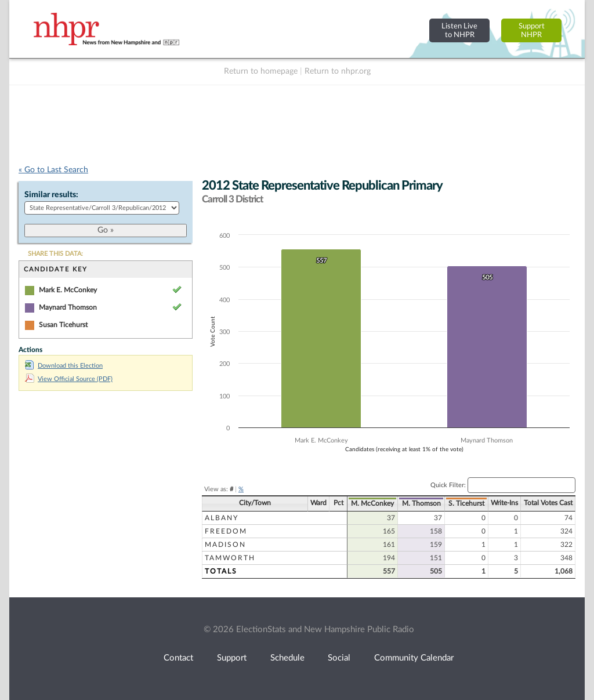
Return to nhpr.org (338, 71)
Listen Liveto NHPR (459, 30)
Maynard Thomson (68, 307)
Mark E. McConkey (68, 290)
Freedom (226, 531)
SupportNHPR (532, 30)
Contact (178, 658)
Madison (225, 545)
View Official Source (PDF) (69, 379)
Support (232, 658)
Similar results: (51, 195)
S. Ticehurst (466, 503)
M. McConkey (372, 503)
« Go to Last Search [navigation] (53, 170)
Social (339, 658)
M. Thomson (421, 503)
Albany (222, 518)
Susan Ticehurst (63, 325)
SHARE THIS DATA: (55, 254)
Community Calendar (414, 658)
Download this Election (64, 366)
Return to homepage (261, 71)
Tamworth (230, 558)
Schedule (287, 658)
